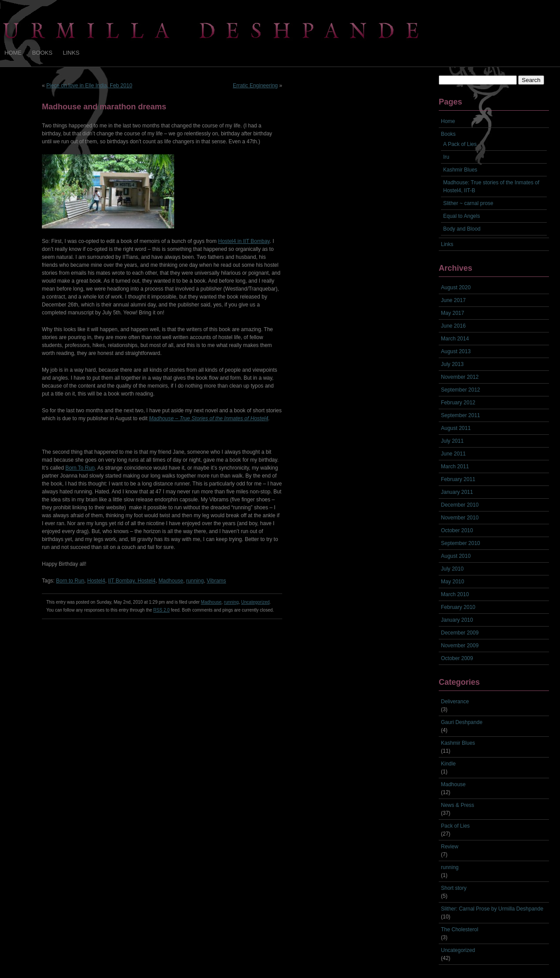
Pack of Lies (455, 826)
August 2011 (456, 428)
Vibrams (217, 581)
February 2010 (458, 607)
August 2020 (456, 287)
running (195, 581)
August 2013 (456, 351)
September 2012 (461, 390)
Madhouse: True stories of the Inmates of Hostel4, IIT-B (491, 187)
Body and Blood (462, 229)
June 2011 (453, 454)
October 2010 (457, 530)
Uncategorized (255, 602)
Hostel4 (96, 581)
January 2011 (457, 492)
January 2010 (457, 620)
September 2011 (461, 415)
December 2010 (460, 505)
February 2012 (458, 403)
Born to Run (70, 581)
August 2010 (456, 556)
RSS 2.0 (162, 610)
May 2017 (453, 313)
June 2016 (453, 326)
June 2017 (453, 300)
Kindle (448, 764)
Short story (454, 888)
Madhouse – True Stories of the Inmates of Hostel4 (209, 418)
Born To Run (80, 468)
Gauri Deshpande (462, 722)
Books (42, 53)
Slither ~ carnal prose (468, 203)
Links (71, 53)
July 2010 (452, 569)
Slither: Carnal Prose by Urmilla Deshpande (492, 909)
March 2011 (455, 467)
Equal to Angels (461, 216)
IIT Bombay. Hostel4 (132, 581)
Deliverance (455, 702)
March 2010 (455, 594)
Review (450, 847)
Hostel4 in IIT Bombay (244, 241)
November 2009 (460, 646)
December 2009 (460, 633)
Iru (446, 157)
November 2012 (460, 377)
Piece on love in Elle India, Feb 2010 (89, 86)
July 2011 (452, 441)
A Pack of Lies (460, 144)
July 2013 (452, 364)
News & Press (457, 805)
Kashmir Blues (460, 170)
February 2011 (458, 479)
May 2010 (453, 582)
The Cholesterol (460, 929)
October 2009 (457, 658)
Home (13, 53)
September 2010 (461, 543)
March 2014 (455, 339)
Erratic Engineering (255, 86)
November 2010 (460, 518)
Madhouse (171, 581)
